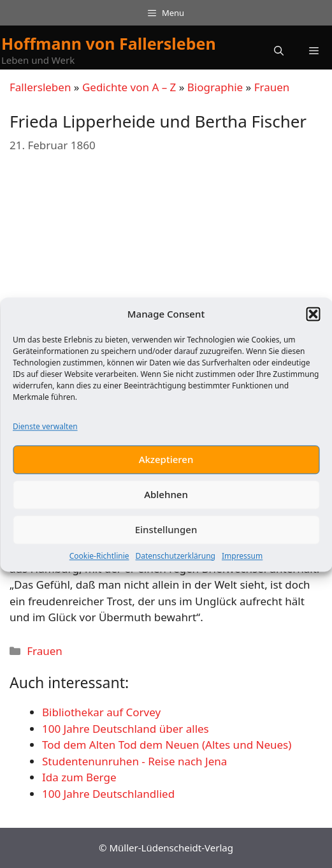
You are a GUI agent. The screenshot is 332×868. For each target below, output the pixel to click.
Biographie (215, 87)
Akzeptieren (166, 465)
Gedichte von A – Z (129, 87)
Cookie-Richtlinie (99, 561)
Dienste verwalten (45, 431)
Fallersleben (40, 87)
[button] (313, 320)
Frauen (272, 87)
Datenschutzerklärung (176, 561)
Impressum (242, 561)
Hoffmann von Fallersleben (109, 43)
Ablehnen (166, 500)
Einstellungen (166, 535)
